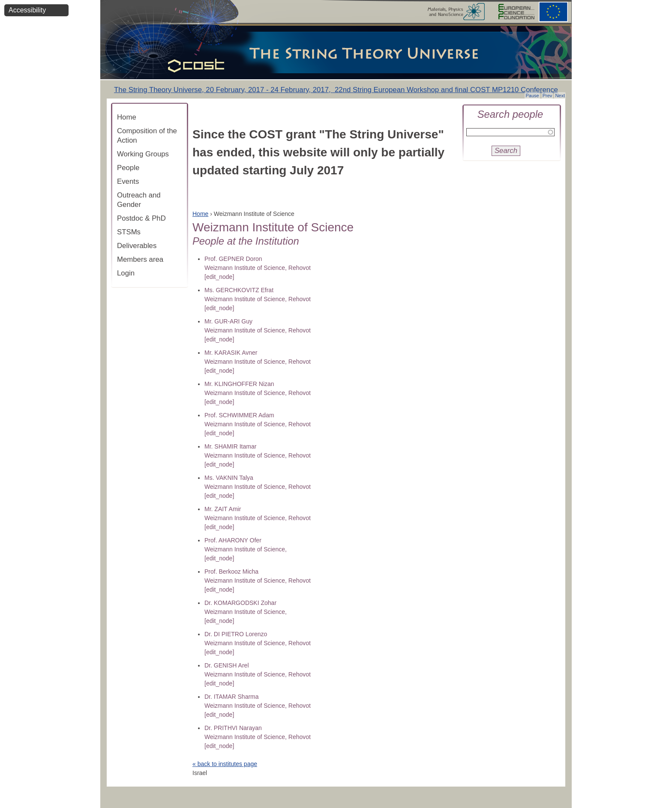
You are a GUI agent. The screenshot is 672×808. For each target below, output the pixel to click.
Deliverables (137, 246)
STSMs (129, 232)
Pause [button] (532, 96)
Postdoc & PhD (141, 218)
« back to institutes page (225, 764)
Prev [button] (547, 96)
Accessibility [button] (27, 10)
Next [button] (560, 96)
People (128, 168)
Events (128, 181)
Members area (140, 259)
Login (126, 273)
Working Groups (143, 154)
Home (127, 117)
